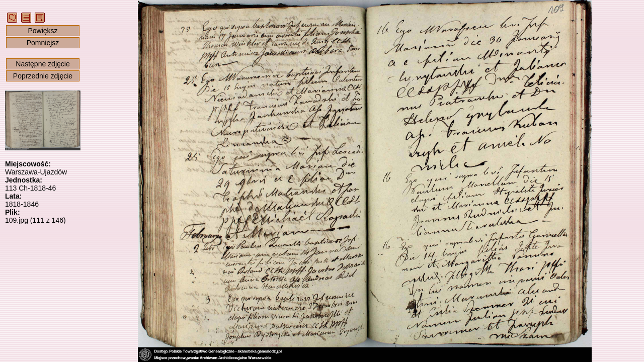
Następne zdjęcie (43, 64)
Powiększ (43, 31)
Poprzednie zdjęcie (43, 76)
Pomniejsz (43, 43)
